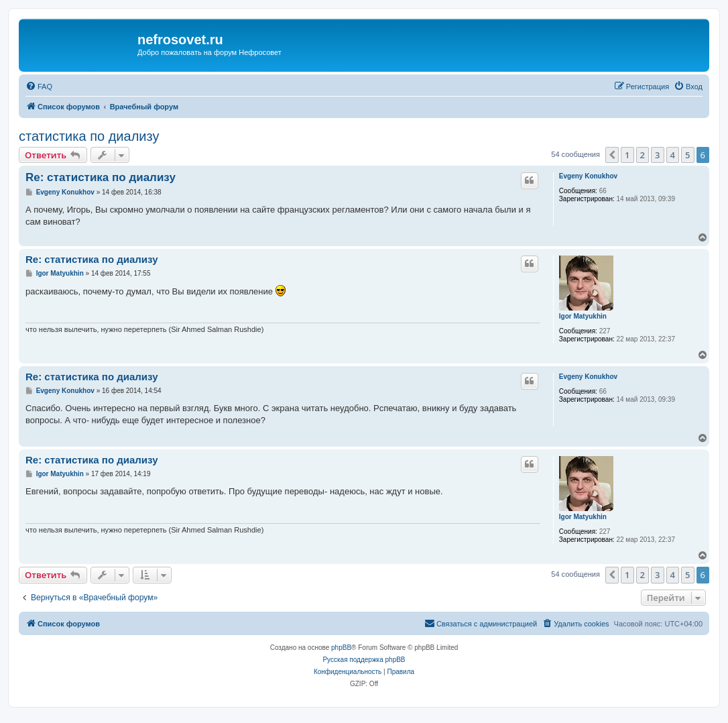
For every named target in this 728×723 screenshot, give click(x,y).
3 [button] (657, 155)
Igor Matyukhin (583, 316)
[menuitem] (39, 87)
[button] (612, 155)
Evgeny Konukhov (588, 176)
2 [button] (643, 155)
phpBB (341, 648)
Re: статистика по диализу (101, 177)
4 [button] (673, 155)
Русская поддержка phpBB (364, 660)
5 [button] (687, 155)
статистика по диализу (89, 136)
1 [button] (627, 155)
